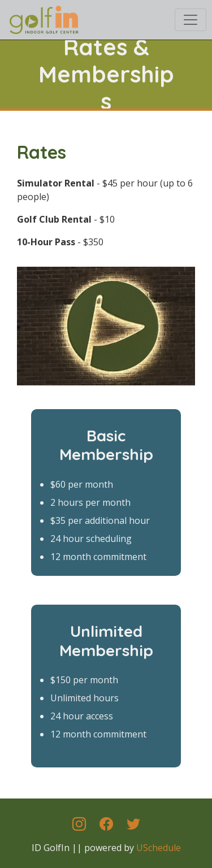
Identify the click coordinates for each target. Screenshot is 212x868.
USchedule (159, 848)
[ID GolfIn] (43, 18)
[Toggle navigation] (191, 20)
